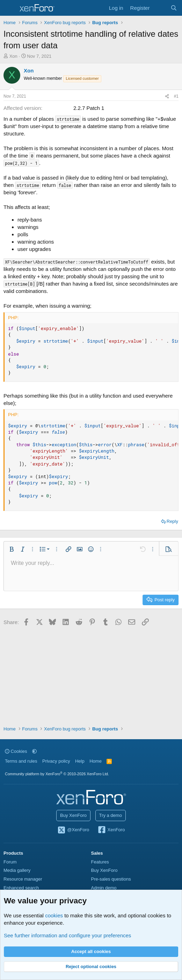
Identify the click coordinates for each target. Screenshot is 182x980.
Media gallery (17, 870)
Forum (10, 862)
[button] (12, 549)
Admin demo (104, 888)
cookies (54, 915)
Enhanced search (21, 888)
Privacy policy (56, 761)
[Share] (167, 96)
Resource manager (23, 879)
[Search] (174, 8)
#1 (176, 96)
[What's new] (160, 8)
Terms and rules (21, 761)
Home (96, 761)
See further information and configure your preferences (67, 935)
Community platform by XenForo (57, 774)
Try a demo (111, 815)
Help (80, 761)
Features (100, 862)
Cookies (16, 751)
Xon (13, 56)
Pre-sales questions (111, 879)
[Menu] (10, 8)
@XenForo (73, 830)
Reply (172, 521)
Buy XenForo (73, 815)
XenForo (111, 830)
